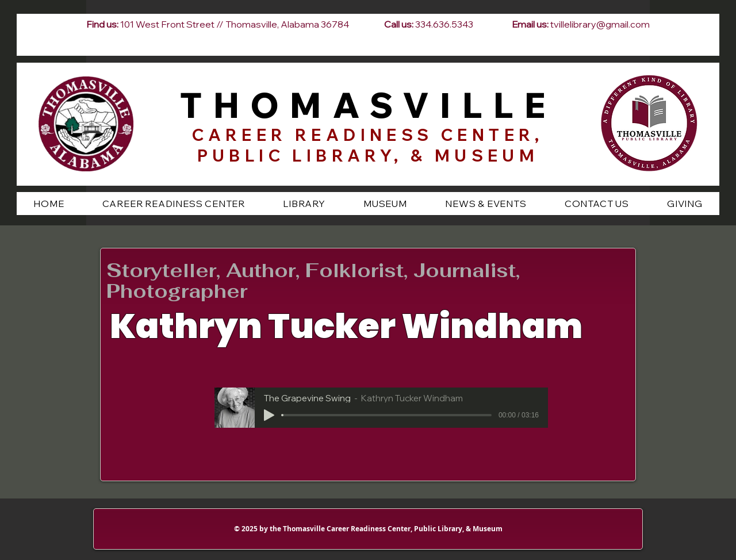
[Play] (269, 415)
